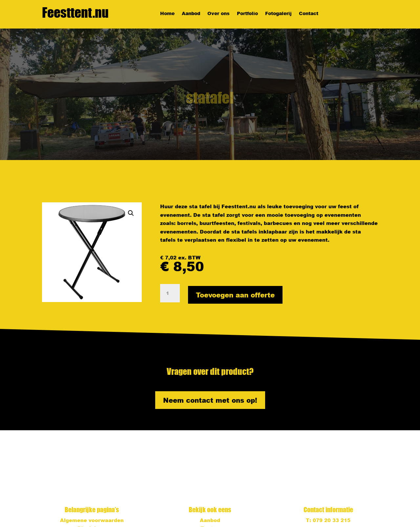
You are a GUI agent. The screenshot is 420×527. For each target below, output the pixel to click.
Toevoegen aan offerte (235, 295)
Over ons (219, 14)
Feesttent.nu (75, 12)
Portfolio (247, 14)
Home (167, 14)
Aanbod (191, 14)
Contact (309, 14)
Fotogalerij (278, 14)
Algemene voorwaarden (92, 520)
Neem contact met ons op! (210, 400)
